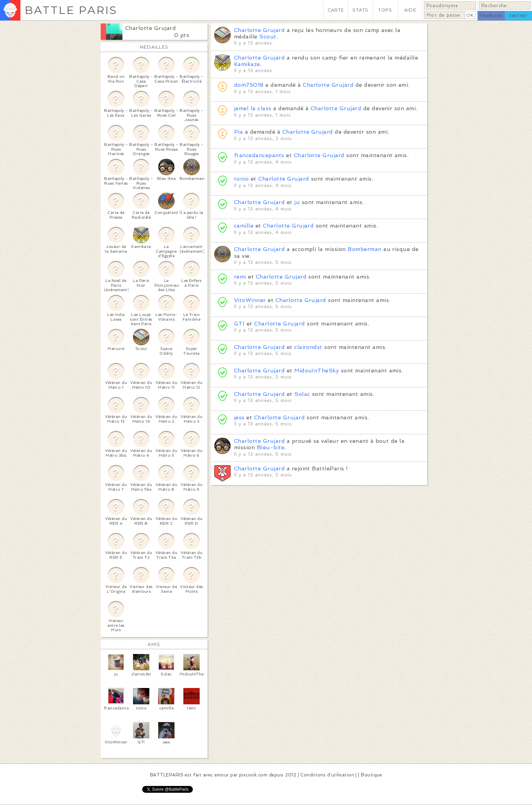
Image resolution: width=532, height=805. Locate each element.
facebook (491, 15)
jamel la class (253, 108)
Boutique (371, 775)
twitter (518, 15)
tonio (241, 179)
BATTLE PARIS (71, 10)
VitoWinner (250, 300)
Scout (268, 37)
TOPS (385, 10)
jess (239, 417)
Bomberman (364, 249)
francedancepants (259, 155)
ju (297, 202)
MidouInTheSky (317, 371)
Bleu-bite (271, 447)
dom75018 (249, 85)
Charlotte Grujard (151, 28)
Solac (302, 394)
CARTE (336, 10)
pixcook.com (253, 775)
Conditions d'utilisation (327, 775)
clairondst (308, 347)
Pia (238, 132)
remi (240, 277)
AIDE (410, 10)
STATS (360, 10)
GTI (239, 324)
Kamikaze (247, 64)
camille (244, 226)
